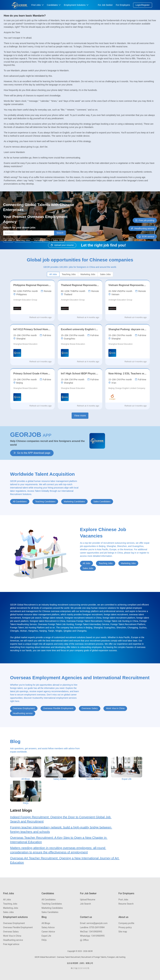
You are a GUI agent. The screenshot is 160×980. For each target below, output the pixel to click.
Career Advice (48, 932)
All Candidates (49, 900)
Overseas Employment (14, 923)
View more (80, 416)
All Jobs (7, 900)
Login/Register (143, 5)
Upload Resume (88, 900)
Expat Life (46, 936)
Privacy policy (125, 927)
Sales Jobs (8, 912)
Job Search (85, 904)
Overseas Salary (11, 932)
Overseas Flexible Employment (18, 927)
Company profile (126, 923)
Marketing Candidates (52, 908)
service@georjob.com (94, 923)
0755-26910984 (92, 927)
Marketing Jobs (11, 908)
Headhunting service (13, 940)
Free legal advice (11, 944)
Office (84, 940)
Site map (123, 932)
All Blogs (46, 923)
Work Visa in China (12, 936)
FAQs (44, 940)
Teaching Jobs (10, 904)
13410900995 (91, 932)
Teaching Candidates (52, 904)
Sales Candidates (50, 912)
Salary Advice (48, 927)
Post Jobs (123, 900)
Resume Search (126, 904)
